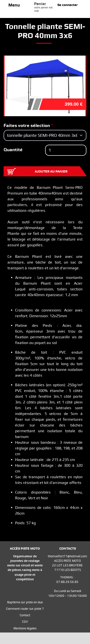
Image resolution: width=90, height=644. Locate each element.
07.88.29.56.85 (67, 582)
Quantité (13, 150)
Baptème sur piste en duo (25, 602)
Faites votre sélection (27, 125)
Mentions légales (25, 628)
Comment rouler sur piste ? (25, 609)
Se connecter (68, 5)
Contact (25, 615)
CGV (25, 622)
